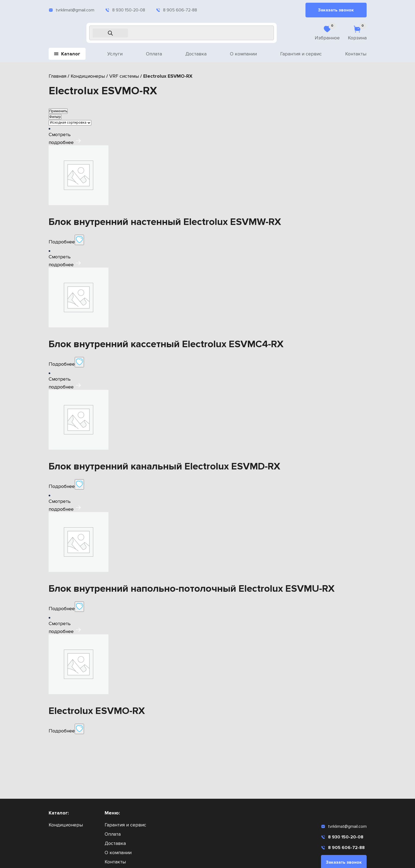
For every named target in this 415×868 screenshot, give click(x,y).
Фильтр (55, 117)
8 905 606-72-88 (177, 10)
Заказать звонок (336, 10)
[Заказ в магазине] (70, 123)
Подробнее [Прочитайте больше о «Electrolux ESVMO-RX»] (62, 731)
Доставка (196, 54)
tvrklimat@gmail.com (71, 10)
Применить (58, 111)
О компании (243, 54)
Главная (57, 76)
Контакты (356, 54)
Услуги (115, 54)
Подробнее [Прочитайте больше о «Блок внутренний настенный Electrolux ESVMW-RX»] (62, 242)
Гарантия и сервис (301, 54)
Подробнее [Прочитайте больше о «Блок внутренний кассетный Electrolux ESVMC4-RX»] (62, 364)
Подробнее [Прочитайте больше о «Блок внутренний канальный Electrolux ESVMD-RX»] (62, 486)
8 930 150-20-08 (125, 10)
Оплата (154, 54)
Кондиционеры (88, 76)
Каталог (67, 54)
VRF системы (124, 76)
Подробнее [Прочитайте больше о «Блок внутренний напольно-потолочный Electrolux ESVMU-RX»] (62, 609)
